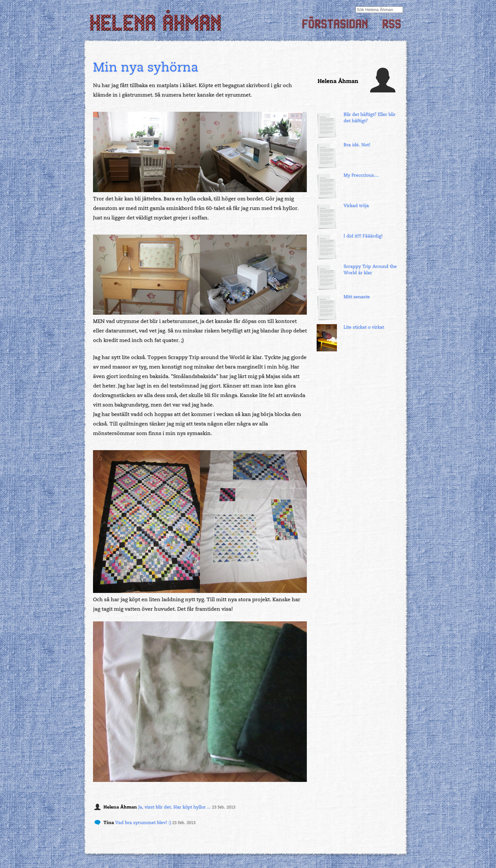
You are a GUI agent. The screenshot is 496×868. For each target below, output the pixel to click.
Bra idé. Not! (357, 145)
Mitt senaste (357, 297)
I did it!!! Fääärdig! (363, 236)
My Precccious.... (361, 175)
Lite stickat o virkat (364, 327)
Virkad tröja (356, 206)
